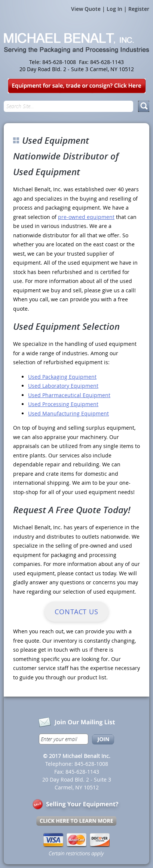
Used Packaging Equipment (62, 377)
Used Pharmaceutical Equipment (69, 395)
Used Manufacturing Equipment (68, 413)
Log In (114, 9)
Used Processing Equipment (63, 404)
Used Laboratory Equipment (63, 386)
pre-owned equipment (86, 217)
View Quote (86, 9)
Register (139, 9)
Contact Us (76, 612)
